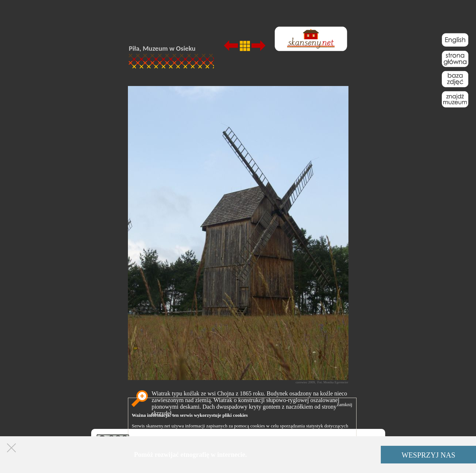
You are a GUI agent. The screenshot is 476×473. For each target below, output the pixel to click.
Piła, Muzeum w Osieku (162, 48)
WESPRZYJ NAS (428, 455)
